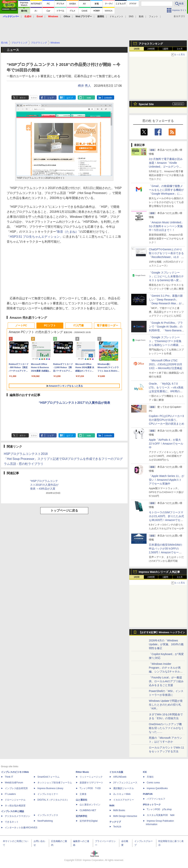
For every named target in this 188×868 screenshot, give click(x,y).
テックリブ (115, 822)
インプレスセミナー (48, 794)
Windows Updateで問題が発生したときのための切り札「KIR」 (166, 705)
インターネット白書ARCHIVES (21, 828)
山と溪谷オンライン (90, 805)
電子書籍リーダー (107, 325)
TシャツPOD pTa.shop (159, 809)
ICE (145, 772)
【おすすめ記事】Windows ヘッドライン (162, 632)
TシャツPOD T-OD (90, 788)
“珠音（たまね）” (68, 232)
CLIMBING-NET (88, 810)
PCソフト (50, 325)
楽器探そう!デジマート (91, 783)
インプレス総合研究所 (16, 788)
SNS (131, 16)
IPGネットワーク (152, 805)
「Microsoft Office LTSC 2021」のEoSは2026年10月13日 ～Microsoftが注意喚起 (166, 364)
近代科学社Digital (89, 821)
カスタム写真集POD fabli (161, 815)
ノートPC (21, 325)
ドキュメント (116, 16)
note (89, 98)
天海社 (150, 777)
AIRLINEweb (120, 777)
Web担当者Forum (14, 783)
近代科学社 (82, 816)
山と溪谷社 (82, 800)
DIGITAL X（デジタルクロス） (53, 800)
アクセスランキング (151, 44)
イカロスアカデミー (124, 800)
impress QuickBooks (157, 788)
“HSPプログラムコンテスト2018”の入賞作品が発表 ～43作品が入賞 (44, 485)
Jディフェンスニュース (125, 783)
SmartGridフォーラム (48, 777)
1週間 (165, 49)
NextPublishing (45, 821)
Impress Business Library (50, 788)
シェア (51, 98)
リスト (34, 98)
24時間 (151, 49)
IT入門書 (79, 325)
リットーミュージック (91, 777)
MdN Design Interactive (125, 816)
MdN (112, 806)
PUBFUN (148, 794)
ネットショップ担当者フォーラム (55, 783)
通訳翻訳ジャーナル (124, 788)
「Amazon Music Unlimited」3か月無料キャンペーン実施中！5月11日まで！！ (166, 226)
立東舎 (83, 794)
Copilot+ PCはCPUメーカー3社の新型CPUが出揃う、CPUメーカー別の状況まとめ (167, 420)
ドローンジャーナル (15, 800)
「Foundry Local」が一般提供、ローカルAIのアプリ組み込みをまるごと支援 (166, 681)
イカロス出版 (116, 772)
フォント (153, 16)
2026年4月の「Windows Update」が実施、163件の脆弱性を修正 (166, 644)
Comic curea (153, 783)
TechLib (117, 827)
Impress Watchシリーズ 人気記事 (159, 572)
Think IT (9, 777)
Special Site (146, 104)
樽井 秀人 (84, 86)
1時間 (137, 49)
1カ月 (180, 49)
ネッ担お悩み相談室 (15, 806)
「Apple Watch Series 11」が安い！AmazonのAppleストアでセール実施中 (167, 480)
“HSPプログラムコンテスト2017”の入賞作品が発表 (75, 403)
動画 (141, 16)
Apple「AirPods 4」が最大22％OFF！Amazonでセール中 (166, 444)
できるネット (12, 822)
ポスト (23, 98)
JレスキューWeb (122, 794)
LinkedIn (108, 98)
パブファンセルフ (156, 799)
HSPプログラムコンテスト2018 (26, 454)
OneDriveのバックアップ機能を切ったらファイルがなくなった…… (166, 728)
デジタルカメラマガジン (17, 816)
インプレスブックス (48, 815)
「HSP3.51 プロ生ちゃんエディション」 (35, 237)
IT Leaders (10, 794)
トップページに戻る (64, 511)
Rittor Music (82, 772)
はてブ (70, 98)
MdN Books (119, 810)
